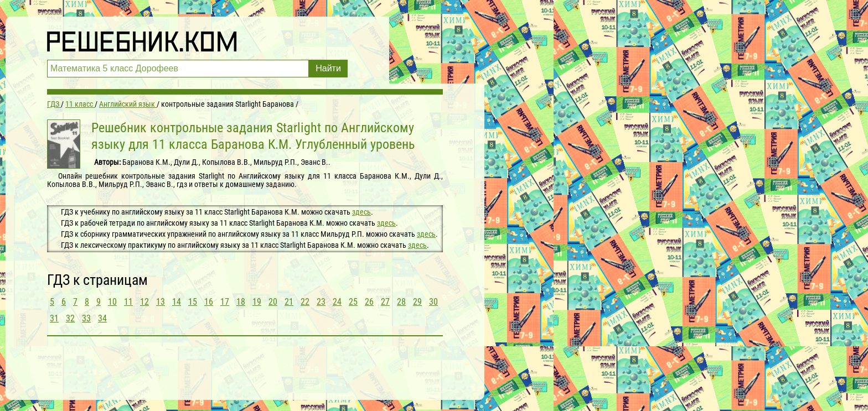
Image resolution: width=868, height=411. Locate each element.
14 (177, 302)
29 (417, 302)
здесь (361, 212)
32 (70, 318)
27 (385, 302)
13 (161, 302)
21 (289, 302)
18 (241, 302)
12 (144, 302)
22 (305, 302)
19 (257, 302)
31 (54, 318)
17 (225, 302)
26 (369, 302)
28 (401, 302)
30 (433, 302)
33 (86, 318)
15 (193, 302)
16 (209, 302)
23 (321, 302)
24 (337, 302)
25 (353, 302)
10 (112, 302)
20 (273, 302)
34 (102, 318)
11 (128, 302)
